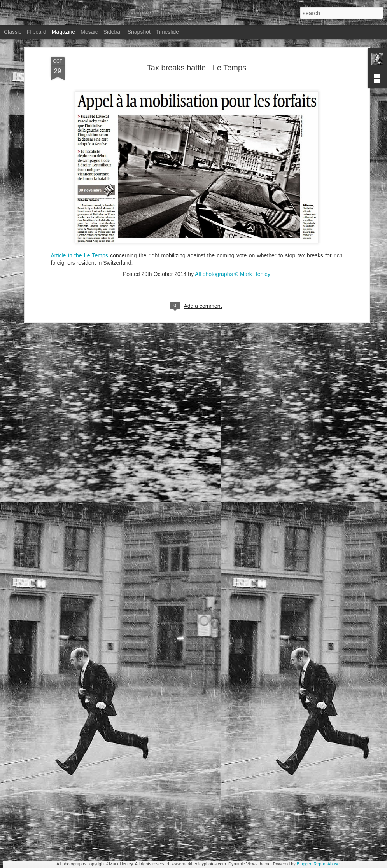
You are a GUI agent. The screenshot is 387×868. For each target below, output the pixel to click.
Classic (13, 32)
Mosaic (89, 32)
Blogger (304, 864)
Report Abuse (327, 864)
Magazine (64, 32)
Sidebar (113, 32)
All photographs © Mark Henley (233, 197)
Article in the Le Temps (80, 178)
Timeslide (167, 32)
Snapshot (139, 32)
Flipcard (37, 32)
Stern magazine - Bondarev (158, 771)
